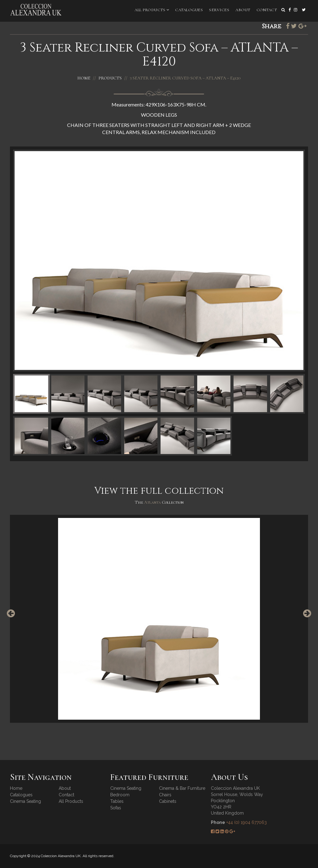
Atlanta (153, 502)
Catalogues (189, 10)
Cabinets (168, 801)
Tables (117, 801)
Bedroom (120, 795)
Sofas (116, 808)
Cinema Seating (25, 801)
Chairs (165, 795)
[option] (159, 619)
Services (219, 10)
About (243, 10)
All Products (152, 10)
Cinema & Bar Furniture (182, 788)
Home (84, 78)
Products (110, 78)
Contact (267, 10)
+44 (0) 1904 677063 (247, 822)
